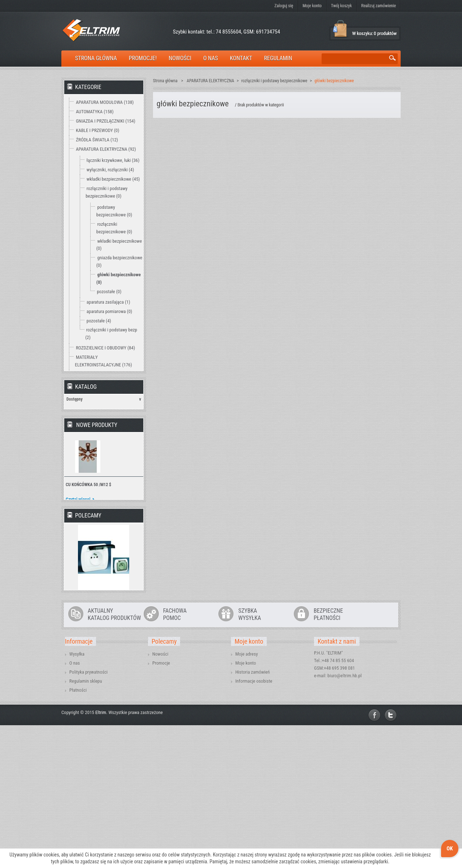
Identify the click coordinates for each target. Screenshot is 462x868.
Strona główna (165, 81)
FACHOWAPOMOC (175, 757)
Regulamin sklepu (86, 824)
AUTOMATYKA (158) (95, 112)
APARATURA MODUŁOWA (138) (105, 102)
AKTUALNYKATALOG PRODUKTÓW (114, 757)
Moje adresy (247, 797)
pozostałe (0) (109, 292)
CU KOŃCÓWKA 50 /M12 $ (88, 582)
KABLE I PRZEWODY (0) (97, 130)
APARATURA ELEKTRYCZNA (210, 81)
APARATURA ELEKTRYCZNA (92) (106, 149)
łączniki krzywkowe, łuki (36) (113, 160)
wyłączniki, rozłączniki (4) (110, 170)
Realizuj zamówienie (379, 6)
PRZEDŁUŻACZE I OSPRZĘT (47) (106, 391)
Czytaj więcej (78, 597)
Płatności (78, 833)
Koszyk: (340, 29)
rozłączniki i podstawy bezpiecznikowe (274, 81)
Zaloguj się (284, 6)
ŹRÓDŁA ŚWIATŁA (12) (97, 140)
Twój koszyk (341, 6)
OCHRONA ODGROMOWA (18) (103, 409)
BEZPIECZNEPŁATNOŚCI (328, 757)
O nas (75, 806)
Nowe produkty (97, 523)
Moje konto (312, 6)
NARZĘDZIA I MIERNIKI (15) (101, 419)
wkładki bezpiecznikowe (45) (113, 179)
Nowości (160, 797)
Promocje (161, 806)
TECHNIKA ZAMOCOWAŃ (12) (104, 428)
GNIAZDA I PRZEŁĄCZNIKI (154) (106, 121)
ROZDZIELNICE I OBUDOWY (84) (105, 348)
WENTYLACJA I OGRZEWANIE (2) (106, 438)
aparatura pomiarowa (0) (109, 311)
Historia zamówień (252, 815)
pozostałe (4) (99, 321)
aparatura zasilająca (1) (108, 302)
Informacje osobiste (254, 824)
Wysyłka (77, 797)
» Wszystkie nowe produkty (111, 611)
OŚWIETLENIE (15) (93, 400)
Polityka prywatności (88, 815)
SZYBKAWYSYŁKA (250, 757)
